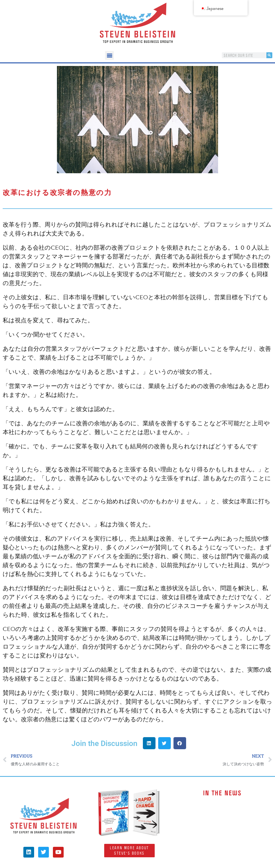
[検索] (269, 55)
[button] (109, 55)
